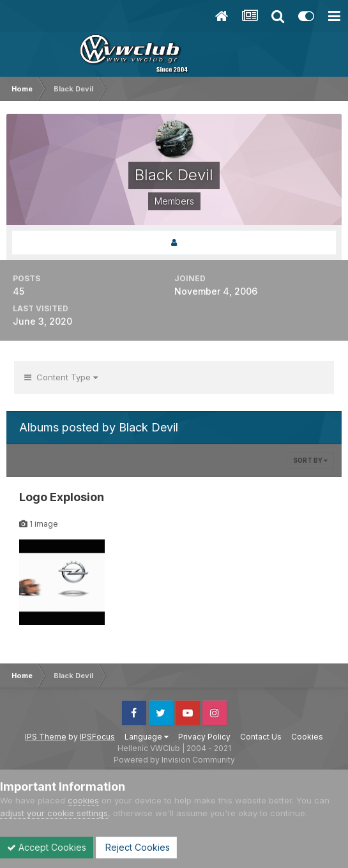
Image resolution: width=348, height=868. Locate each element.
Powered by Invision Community (174, 760)
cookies (83, 800)
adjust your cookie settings (54, 813)
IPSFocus (97, 737)
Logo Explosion (62, 497)
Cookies (307, 737)
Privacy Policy (204, 737)
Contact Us (261, 737)
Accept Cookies (47, 847)
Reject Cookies (136, 847)
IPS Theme (46, 737)
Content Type (61, 377)
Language (147, 737)
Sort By (310, 460)
